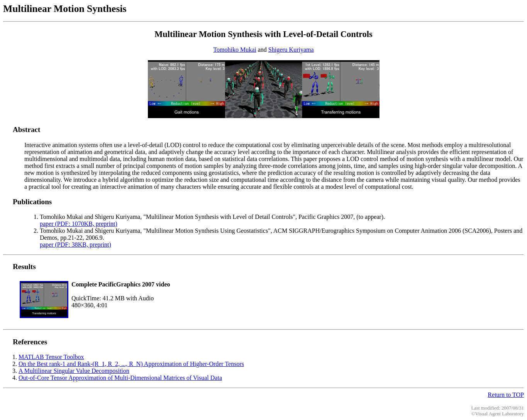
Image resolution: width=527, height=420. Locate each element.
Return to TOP (506, 395)
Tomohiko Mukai (235, 50)
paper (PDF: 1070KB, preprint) (79, 224)
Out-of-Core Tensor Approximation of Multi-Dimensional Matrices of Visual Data (120, 378)
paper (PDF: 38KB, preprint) (75, 245)
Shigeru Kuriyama (291, 50)
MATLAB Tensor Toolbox (51, 357)
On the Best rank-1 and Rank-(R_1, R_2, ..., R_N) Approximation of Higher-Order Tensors (131, 364)
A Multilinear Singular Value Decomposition (74, 371)
